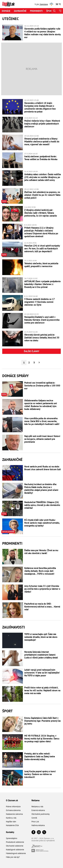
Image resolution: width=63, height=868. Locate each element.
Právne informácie (13, 807)
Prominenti (36, 11)
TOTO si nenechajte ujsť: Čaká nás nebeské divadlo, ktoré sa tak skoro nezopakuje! (41, 637)
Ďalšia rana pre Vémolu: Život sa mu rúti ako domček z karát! (41, 552)
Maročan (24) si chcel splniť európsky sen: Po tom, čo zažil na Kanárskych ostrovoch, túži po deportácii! (42, 248)
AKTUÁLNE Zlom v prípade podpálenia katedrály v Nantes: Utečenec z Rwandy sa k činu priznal (42, 284)
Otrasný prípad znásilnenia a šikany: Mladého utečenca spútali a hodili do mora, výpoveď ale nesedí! (42, 142)
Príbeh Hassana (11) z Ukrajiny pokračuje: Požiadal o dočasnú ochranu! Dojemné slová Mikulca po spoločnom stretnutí (41, 232)
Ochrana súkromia (13, 810)
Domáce (6, 11)
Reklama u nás (37, 807)
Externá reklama (38, 810)
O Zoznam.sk (12, 800)
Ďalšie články (32, 351)
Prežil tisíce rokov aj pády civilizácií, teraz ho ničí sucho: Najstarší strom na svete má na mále (42, 690)
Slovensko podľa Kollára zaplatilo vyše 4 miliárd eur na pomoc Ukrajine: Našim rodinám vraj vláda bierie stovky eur (42, 33)
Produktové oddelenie (15, 842)
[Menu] (60, 11)
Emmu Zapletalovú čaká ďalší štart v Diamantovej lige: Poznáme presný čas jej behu (42, 721)
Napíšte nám (11, 822)
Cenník (34, 818)
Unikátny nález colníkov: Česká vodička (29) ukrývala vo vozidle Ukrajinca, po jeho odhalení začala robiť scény (43, 177)
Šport (50, 11)
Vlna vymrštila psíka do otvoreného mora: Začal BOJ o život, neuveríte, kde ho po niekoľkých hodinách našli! (42, 421)
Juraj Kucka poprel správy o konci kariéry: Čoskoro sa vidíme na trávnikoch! (40, 774)
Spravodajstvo (12, 838)
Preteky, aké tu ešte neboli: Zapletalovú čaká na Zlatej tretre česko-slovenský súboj (40, 756)
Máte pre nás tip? (13, 857)
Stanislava (44, 4)
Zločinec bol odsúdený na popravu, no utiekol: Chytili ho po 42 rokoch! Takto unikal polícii (42, 195)
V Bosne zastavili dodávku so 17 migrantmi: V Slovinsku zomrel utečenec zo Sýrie (39, 302)
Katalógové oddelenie (15, 850)
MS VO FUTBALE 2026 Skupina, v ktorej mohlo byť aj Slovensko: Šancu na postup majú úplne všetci (42, 739)
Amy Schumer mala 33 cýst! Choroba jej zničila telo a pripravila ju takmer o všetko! (42, 589)
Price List (35, 822)
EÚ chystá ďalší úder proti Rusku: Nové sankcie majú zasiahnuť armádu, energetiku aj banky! (42, 523)
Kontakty (10, 832)
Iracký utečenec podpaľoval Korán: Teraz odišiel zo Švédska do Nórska (41, 158)
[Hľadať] (54, 11)
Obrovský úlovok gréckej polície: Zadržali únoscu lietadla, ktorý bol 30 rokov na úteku (42, 338)
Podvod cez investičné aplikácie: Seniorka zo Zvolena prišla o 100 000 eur (42, 386)
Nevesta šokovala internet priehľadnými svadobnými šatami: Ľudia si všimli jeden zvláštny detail (41, 655)
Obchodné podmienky (41, 814)
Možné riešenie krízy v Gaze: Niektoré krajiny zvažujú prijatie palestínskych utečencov (42, 124)
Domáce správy (15, 376)
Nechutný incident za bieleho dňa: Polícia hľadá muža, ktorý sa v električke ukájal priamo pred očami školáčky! (41, 489)
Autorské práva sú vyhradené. (43, 841)
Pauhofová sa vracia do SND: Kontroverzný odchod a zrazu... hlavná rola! (42, 607)
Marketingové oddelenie (16, 853)
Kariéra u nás (11, 818)
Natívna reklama (38, 825)
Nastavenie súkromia (14, 814)
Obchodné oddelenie (15, 846)
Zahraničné (20, 11)
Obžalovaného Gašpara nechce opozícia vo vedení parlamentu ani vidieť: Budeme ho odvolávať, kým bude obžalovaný (41, 405)
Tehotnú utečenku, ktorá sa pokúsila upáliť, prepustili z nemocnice (41, 265)
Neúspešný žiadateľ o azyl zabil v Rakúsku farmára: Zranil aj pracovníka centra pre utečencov (42, 320)
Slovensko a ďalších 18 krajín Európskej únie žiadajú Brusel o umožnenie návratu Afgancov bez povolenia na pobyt (40, 107)
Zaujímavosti (14, 627)
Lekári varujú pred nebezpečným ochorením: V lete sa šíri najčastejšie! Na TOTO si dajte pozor (42, 673)
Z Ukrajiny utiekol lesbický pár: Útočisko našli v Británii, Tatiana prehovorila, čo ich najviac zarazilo (41, 213)
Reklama (35, 800)
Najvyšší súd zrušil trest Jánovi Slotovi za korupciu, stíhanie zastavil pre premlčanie (42, 439)
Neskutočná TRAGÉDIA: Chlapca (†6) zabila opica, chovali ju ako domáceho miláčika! (42, 505)
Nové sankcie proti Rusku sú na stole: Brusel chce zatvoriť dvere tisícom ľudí (43, 468)
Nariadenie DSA (12, 825)
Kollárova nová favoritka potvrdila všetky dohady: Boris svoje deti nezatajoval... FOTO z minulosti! (40, 571)
